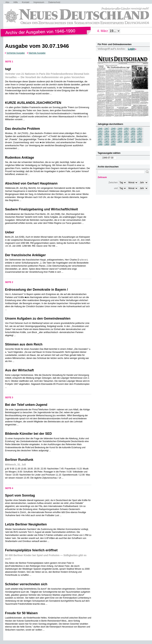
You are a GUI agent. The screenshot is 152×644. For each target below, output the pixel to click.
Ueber (10, 232)
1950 (126, 129)
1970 (120, 136)
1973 (139, 136)
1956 (120, 131)
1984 (120, 142)
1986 (133, 142)
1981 (100, 142)
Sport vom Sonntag (20, 495)
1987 (139, 142)
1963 (120, 134)
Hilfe (16, 2)
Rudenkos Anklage (20, 158)
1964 (126, 134)
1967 (100, 136)
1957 (126, 131)
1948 (113, 129)
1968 (107, 136)
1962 (113, 134)
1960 (100, 134)
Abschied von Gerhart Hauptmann (31, 183)
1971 (126, 136)
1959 (139, 131)
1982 (107, 142)
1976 (113, 139)
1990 (113, 144)
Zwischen (113, 183)
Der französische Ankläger (25, 255)
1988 (100, 144)
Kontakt (26, 2)
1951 (133, 129)
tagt (8, 69)
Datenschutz (54, 2)
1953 (100, 131)
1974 (100, 139)
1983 (113, 142)
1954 (107, 131)
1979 (133, 139)
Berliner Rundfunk (19, 460)
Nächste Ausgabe (37, 53)
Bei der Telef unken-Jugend (26, 405)
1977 (120, 139)
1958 (133, 131)
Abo (7, 2)
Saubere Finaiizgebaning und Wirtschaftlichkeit (41, 209)
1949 (120, 129)
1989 (107, 144)
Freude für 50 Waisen (21, 613)
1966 (139, 134)
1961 (107, 134)
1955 (113, 131)
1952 (139, 129)
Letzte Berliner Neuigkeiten (26, 524)
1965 (133, 134)
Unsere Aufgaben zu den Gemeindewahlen (38, 318)
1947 (107, 129)
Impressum (39, 2)
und (116, 188)
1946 (100, 129)
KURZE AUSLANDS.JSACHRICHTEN (33, 103)
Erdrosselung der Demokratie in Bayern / (36, 290)
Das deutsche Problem (22, 129)
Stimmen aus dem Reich (24, 344)
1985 (126, 142)
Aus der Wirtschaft (19, 370)
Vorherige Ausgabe (16, 53)
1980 (139, 139)
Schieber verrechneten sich (26, 584)
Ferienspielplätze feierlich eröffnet (31, 550)
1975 (107, 139)
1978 (126, 139)
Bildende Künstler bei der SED (28, 434)
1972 (133, 136)
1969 (113, 136)
